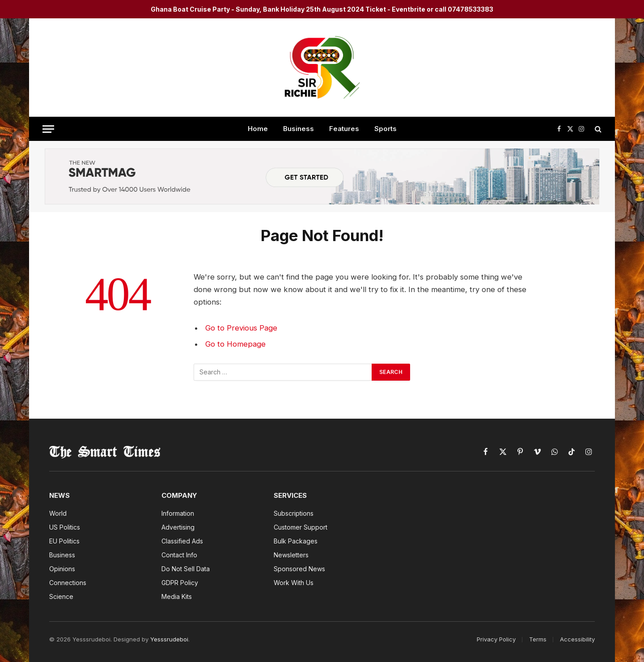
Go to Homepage (235, 344)
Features (344, 129)
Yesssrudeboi (169, 639)
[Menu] (48, 129)
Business (299, 129)
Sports (386, 129)
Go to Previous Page (241, 328)
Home (258, 129)
